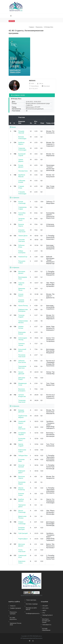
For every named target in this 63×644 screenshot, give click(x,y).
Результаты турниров (13, 613)
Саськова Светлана (21, 240)
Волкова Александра (22, 138)
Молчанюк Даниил (22, 272)
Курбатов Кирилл (21, 143)
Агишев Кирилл (21, 295)
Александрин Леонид (23, 339)
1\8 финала (14, 406)
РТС (44, 613)
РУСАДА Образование (46, 629)
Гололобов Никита (22, 214)
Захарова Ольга (21, 219)
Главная (31, 27)
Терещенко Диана (22, 506)
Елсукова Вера (21, 460)
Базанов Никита (21, 225)
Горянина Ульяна (21, 344)
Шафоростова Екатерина (23, 310)
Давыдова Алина (22, 378)
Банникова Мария (22, 483)
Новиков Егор (23, 257)
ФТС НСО (45, 608)
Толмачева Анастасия (22, 401)
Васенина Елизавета (22, 390)
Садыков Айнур (21, 284)
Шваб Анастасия (22, 428)
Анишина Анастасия (22, 231)
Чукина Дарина (21, 160)
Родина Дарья (23, 539)
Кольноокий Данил (22, 350)
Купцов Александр (22, 202)
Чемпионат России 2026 (15, 624)
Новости (13, 606)
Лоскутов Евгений (21, 466)
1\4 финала (14, 267)
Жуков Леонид (23, 305)
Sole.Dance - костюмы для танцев (46, 621)
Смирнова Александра (22, 149)
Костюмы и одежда (32, 604)
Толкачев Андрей (21, 316)
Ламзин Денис (23, 236)
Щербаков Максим (22, 176)
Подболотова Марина (23, 416)
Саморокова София (22, 208)
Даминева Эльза (22, 289)
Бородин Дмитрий (21, 411)
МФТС (44, 610)
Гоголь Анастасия (22, 551)
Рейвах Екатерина (22, 252)
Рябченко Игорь (21, 246)
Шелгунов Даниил (22, 545)
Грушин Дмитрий (21, 373)
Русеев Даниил (21, 166)
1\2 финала (14, 198)
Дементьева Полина (22, 517)
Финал (13, 127)
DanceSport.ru (47, 625)
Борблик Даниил (21, 500)
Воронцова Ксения (22, 333)
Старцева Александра (22, 193)
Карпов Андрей (21, 445)
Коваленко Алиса (22, 562)
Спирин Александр (22, 523)
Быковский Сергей (22, 155)
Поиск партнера (31, 600)
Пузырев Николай (21, 132)
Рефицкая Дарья (22, 472)
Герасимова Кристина (22, 367)
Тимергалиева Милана (23, 322)
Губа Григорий (23, 533)
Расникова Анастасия (22, 356)
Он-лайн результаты (13, 618)
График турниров (15, 608)
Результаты (39, 27)
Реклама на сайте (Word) (31, 609)
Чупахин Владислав (22, 396)
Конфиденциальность (33, 613)
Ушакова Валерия (21, 301)
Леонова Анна (23, 171)
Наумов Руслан (21, 327)
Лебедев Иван (23, 455)
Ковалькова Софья (22, 451)
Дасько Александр (22, 511)
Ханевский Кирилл (22, 422)
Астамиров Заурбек (22, 434)
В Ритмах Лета (49, 27)
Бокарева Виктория (21, 528)
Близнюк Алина (21, 494)
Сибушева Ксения (22, 181)
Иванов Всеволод (22, 489)
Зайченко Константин (22, 361)
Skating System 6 (48, 615)
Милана (32, 81)
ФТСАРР (45, 606)
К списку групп (18, 95)
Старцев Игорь (21, 187)
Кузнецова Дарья (22, 439)
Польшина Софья (22, 262)
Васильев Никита (22, 477)
